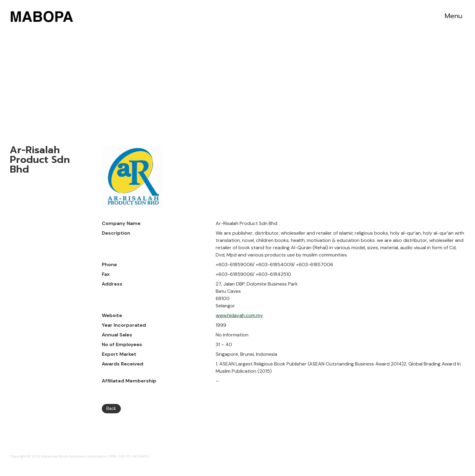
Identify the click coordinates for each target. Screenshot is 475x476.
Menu (453, 16)
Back (111, 408)
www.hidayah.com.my (239, 315)
